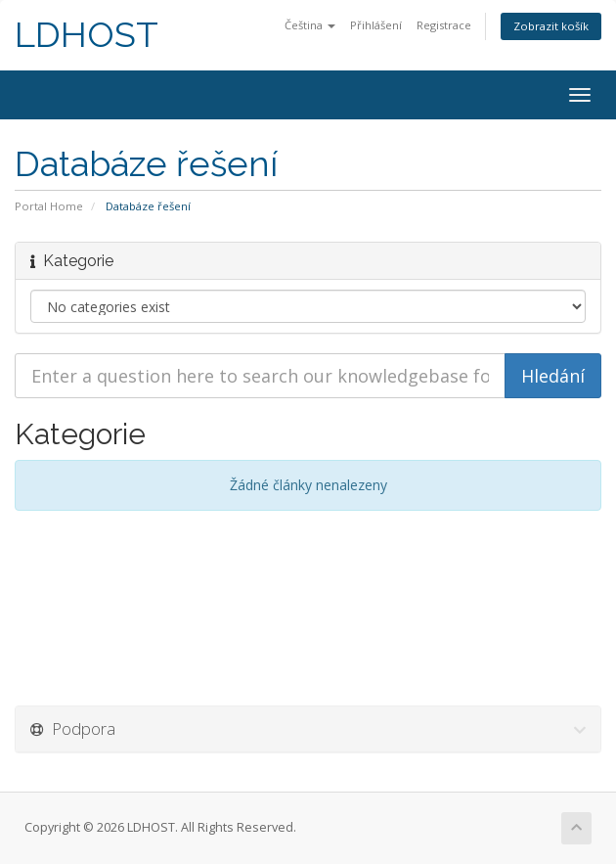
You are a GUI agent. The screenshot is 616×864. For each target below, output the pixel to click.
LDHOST (87, 35)
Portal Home (49, 206)
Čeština (310, 25)
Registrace (444, 25)
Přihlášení (376, 25)
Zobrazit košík (551, 26)
